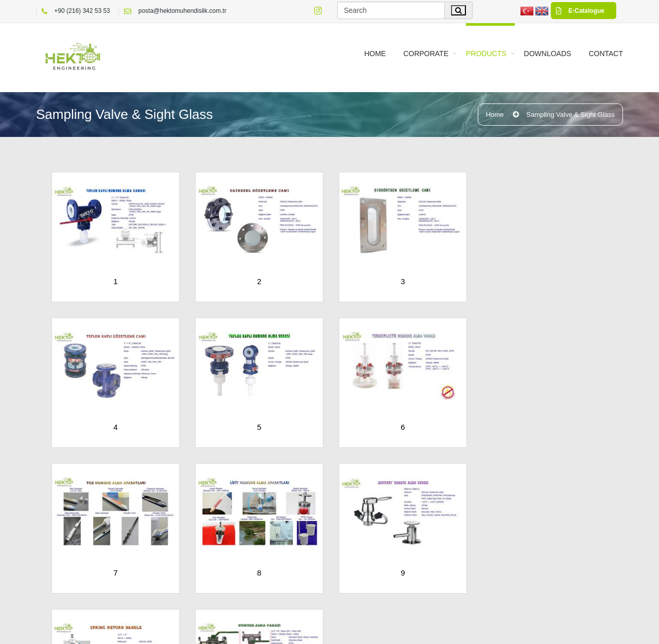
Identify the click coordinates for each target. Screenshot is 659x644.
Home (375, 54)
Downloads (548, 54)
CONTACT (606, 54)
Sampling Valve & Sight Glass (570, 115)
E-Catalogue (578, 11)
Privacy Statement (430, 631)
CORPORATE (426, 54)
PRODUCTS (486, 54)
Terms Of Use (373, 631)
